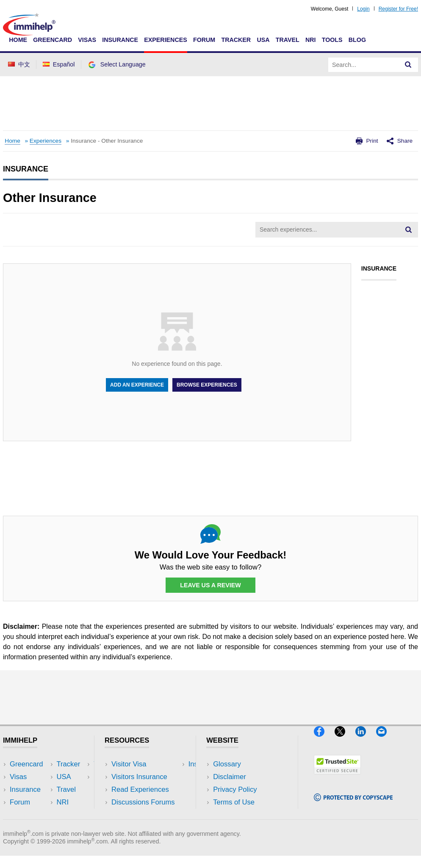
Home (18, 40)
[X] (345, 740)
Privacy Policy (235, 789)
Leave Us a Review (210, 585)
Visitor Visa (129, 764)
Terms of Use (234, 802)
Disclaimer (230, 777)
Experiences (165, 40)
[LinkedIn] (366, 740)
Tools (332, 40)
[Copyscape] (353, 804)
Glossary (227, 764)
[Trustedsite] (337, 778)
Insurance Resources (145, 815)
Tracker (236, 40)
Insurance (120, 40)
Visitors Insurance (139, 777)
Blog (357, 40)
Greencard (53, 40)
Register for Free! (398, 9)
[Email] (385, 740)
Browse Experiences (207, 385)
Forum (204, 40)
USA (263, 40)
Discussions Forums (143, 802)
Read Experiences (140, 789)
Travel (288, 40)
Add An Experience (137, 385)
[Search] (408, 65)
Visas (87, 40)
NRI (311, 40)
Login (363, 9)
